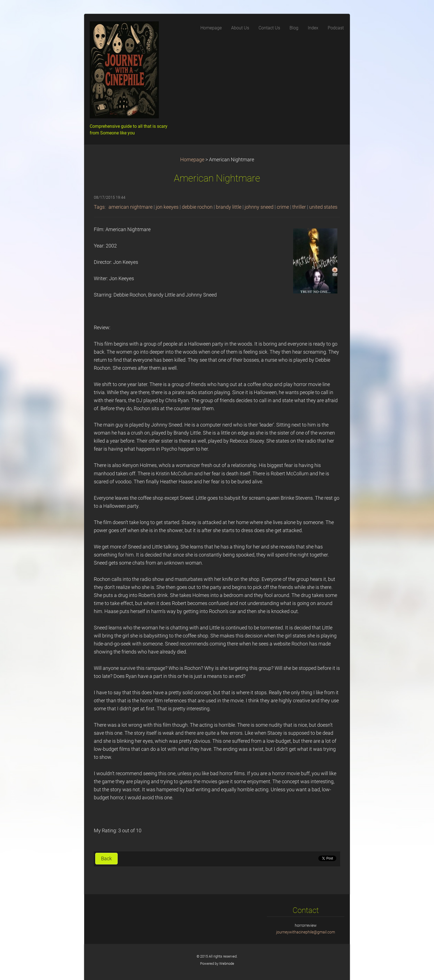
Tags (99, 207)
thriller (299, 207)
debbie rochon (197, 207)
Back (106, 859)
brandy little (229, 207)
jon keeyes (167, 207)
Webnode (227, 964)
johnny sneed (259, 207)
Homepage (192, 160)
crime (283, 207)
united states (323, 207)
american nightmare (131, 207)
